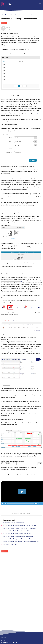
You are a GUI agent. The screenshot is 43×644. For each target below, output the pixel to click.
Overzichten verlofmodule (9, 547)
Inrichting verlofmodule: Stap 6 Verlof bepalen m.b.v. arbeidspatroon (19, 539)
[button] (40, 4)
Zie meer (5, 551)
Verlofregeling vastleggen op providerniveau (14, 523)
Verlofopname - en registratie (10, 544)
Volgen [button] (4, 23)
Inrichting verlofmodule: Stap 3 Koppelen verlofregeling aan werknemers (20, 531)
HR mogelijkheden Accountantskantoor (20, 15)
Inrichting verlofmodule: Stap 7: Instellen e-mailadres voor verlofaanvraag (21, 542)
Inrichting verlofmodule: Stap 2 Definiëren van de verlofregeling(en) (19, 528)
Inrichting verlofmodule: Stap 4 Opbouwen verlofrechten (17, 534)
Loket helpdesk (5, 15)
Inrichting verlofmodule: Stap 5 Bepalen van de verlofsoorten (18, 536)
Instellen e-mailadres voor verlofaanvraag (12, 281)
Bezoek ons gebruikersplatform (9, 643)
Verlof (33, 15)
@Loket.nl (4, 637)
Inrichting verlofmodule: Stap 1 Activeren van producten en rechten (19, 525)
